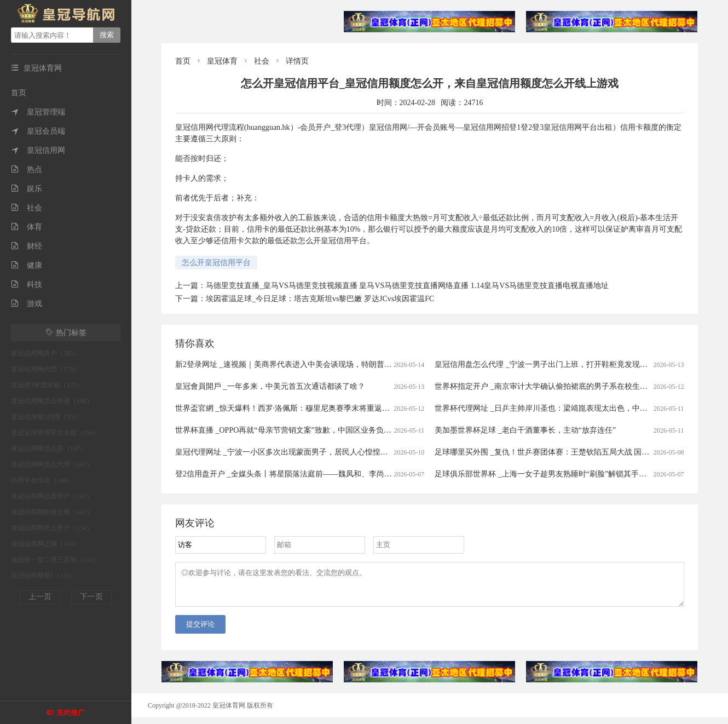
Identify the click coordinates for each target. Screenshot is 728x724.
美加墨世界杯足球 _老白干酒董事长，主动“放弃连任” (525, 430)
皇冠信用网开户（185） (45, 353)
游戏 (27, 304)
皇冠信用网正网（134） (45, 544)
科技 (27, 285)
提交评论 (200, 631)
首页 (19, 93)
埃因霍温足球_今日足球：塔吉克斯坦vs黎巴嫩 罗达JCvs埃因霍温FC (320, 299)
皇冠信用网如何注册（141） (52, 512)
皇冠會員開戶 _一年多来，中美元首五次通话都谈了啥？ (270, 386)
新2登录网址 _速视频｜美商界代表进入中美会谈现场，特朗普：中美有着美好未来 (314, 364)
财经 (27, 246)
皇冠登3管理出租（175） (47, 385)
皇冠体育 (222, 61)
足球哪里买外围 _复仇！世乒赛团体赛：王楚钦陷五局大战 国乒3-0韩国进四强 (566, 452)
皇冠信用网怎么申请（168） (52, 401)
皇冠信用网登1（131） (44, 576)
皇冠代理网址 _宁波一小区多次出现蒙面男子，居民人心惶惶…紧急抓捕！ (301, 452)
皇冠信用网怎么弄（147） (49, 449)
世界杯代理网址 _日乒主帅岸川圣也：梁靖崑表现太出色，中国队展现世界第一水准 (576, 408)
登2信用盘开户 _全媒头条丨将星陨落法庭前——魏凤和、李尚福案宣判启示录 (307, 474)
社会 (27, 208)
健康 (27, 265)
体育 (27, 227)
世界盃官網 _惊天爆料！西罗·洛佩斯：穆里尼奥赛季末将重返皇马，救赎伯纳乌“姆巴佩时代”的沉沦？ (347, 408)
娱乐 (27, 189)
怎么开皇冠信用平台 (216, 263)
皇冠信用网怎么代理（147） (52, 464)
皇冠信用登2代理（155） (47, 417)
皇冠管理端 (38, 112)
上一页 (40, 597)
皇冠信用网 (38, 150)
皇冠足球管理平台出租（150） (55, 433)
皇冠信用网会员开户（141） (52, 496)
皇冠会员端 (38, 131)
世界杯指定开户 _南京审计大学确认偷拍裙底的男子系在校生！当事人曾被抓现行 (572, 386)
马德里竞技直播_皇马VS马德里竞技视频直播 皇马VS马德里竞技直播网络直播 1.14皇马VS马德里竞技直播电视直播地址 (407, 286)
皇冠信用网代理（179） (45, 369)
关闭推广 (71, 713)
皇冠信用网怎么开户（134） (52, 528)
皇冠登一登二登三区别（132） (55, 560)
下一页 (91, 597)
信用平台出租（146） (42, 480)
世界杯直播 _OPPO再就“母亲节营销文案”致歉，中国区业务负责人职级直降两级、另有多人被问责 (341, 430)
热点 (27, 169)
